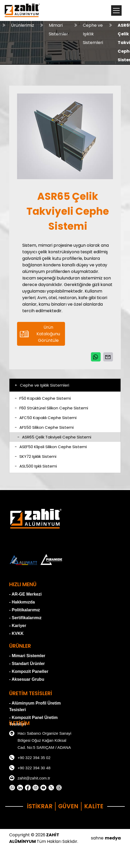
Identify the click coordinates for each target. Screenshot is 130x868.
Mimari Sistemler (58, 30)
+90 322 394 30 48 (30, 768)
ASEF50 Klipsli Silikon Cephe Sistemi (51, 447)
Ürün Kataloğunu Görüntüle (40, 334)
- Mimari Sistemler (27, 656)
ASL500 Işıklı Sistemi (36, 466)
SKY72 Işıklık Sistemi (36, 456)
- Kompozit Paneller (29, 671)
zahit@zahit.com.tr (30, 778)
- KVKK (16, 633)
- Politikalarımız (25, 610)
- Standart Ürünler (27, 664)
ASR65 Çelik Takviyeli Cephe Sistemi (54, 437)
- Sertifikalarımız (25, 618)
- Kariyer (18, 626)
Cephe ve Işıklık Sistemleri (93, 34)
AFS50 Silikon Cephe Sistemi (44, 427)
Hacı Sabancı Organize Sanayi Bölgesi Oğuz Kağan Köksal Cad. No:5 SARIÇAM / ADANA (40, 740)
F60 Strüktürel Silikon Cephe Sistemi (51, 408)
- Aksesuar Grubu (27, 679)
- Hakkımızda (22, 602)
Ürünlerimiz (23, 25)
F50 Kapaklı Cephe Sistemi (43, 398)
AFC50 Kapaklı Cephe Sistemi (46, 418)
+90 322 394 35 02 (30, 757)
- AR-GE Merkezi (25, 594)
